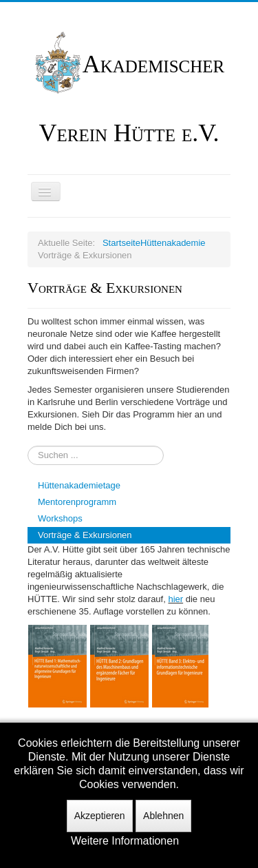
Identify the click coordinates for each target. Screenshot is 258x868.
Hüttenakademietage (79, 485)
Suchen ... (28, 446)
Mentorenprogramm (77, 502)
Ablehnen (163, 816)
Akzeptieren (100, 816)
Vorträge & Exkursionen (85, 535)
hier (175, 599)
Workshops (60, 518)
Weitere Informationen (125, 841)
